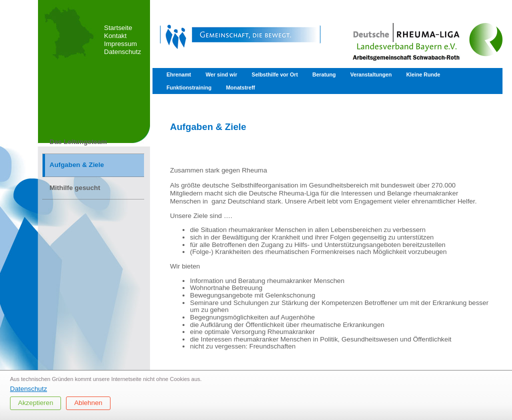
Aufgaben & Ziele (77, 165)
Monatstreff (240, 87)
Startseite (118, 28)
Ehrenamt (179, 74)
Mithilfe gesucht (75, 188)
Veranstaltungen (371, 74)
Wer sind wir (221, 74)
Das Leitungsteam (78, 142)
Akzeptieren (35, 403)
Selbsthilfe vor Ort (274, 74)
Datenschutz (122, 52)
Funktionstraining (189, 87)
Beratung (324, 74)
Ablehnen (88, 403)
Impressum (120, 44)
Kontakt (115, 36)
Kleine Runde (423, 74)
